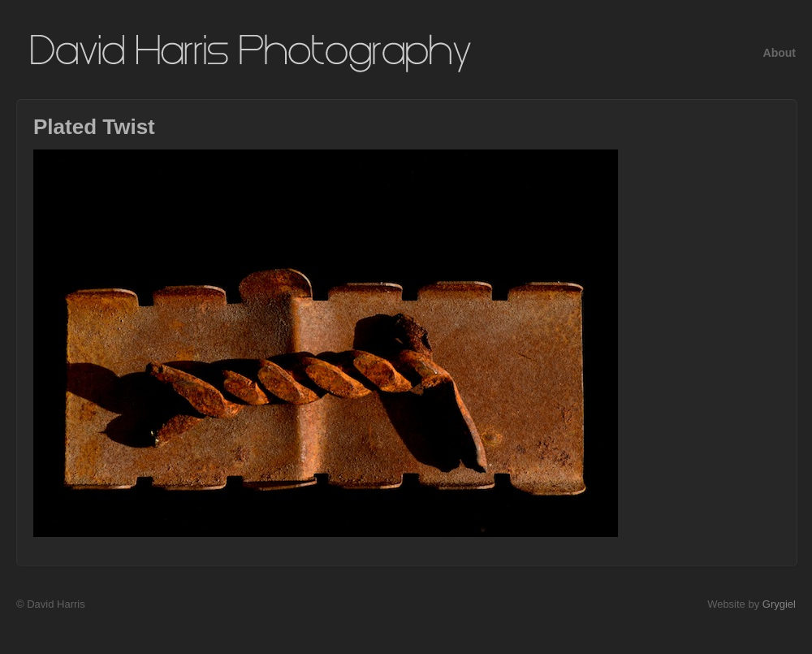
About (780, 53)
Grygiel (779, 604)
